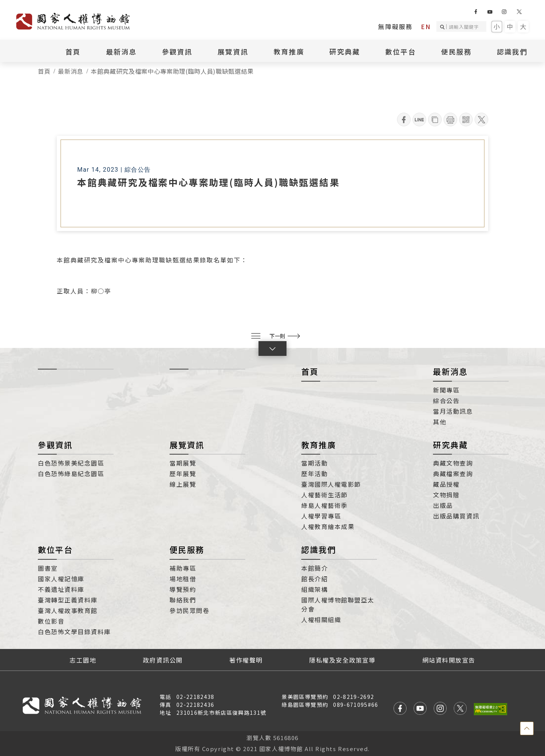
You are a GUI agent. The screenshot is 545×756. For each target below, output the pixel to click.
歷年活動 (315, 473)
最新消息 (121, 51)
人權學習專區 (321, 516)
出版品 (443, 505)
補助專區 (183, 568)
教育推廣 (289, 51)
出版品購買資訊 (456, 516)
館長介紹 (315, 579)
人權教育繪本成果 (328, 526)
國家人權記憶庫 (61, 579)
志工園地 (83, 660)
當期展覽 (183, 463)
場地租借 (183, 579)
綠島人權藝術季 (325, 505)
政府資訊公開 (163, 660)
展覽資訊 (233, 51)
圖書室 (48, 568)
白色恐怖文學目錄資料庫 (74, 632)
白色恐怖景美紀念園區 (71, 463)
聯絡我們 (183, 600)
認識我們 (512, 51)
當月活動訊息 (453, 411)
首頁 (73, 51)
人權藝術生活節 (325, 495)
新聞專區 (446, 390)
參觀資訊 (177, 51)
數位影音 (51, 621)
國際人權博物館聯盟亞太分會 (338, 604)
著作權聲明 (246, 660)
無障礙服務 (395, 26)
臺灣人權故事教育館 (68, 610)
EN (426, 26)
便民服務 (456, 51)
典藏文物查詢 (453, 463)
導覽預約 (183, 589)
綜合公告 (446, 401)
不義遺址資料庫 (61, 589)
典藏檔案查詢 (453, 473)
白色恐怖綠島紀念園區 (71, 473)
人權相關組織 (321, 619)
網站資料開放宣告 (449, 660)
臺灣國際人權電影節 (331, 484)
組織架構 (315, 589)
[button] (272, 349)
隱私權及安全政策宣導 (342, 660)
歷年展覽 (183, 473)
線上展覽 (183, 484)
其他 (440, 422)
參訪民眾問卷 (189, 610)
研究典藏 (345, 51)
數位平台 (401, 51)
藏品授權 (446, 484)
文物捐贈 (446, 495)
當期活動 (315, 463)
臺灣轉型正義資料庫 (68, 600)
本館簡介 (315, 568)
